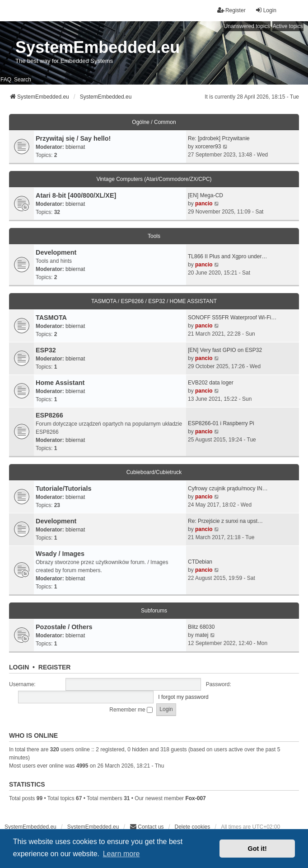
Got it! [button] (257, 849)
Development (56, 252)
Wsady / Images (60, 554)
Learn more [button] (121, 854)
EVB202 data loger (211, 383)
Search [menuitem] (23, 80)
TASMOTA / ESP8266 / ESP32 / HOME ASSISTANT (154, 301)
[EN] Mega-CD (205, 195)
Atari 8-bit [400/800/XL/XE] (76, 195)
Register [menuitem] (231, 10)
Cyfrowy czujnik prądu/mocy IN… (228, 489)
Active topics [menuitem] (288, 26)
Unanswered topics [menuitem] (247, 26)
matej (202, 635)
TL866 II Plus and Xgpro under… (227, 256)
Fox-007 (195, 798)
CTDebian (200, 562)
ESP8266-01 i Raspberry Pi (221, 423)
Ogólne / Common (154, 122)
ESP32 (46, 350)
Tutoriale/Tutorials (63, 489)
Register (55, 667)
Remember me (131, 710)
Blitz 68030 (201, 627)
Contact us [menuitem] (147, 827)
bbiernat (75, 147)
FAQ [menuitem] (6, 80)
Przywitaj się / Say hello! (73, 138)
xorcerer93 (208, 147)
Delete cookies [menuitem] (193, 827)
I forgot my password (183, 697)
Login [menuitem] (266, 10)
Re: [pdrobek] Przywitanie (219, 138)
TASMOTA (51, 318)
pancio (204, 204)
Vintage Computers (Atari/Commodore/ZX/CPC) (154, 179)
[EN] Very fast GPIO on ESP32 (225, 350)
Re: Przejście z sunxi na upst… (225, 521)
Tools (154, 236)
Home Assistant (60, 383)
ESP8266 (49, 415)
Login (19, 667)
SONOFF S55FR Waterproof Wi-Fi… (232, 318)
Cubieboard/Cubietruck (154, 472)
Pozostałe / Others (64, 627)
